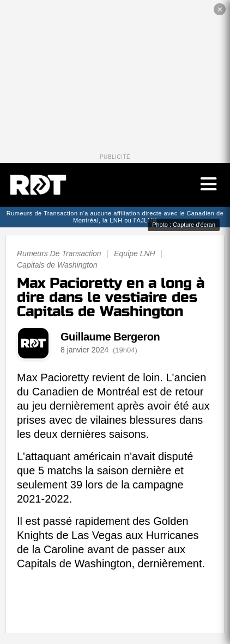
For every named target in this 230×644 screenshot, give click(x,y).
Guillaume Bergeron (110, 337)
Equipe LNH (135, 253)
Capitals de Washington (57, 265)
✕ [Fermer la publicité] (220, 10)
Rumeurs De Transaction (59, 253)
